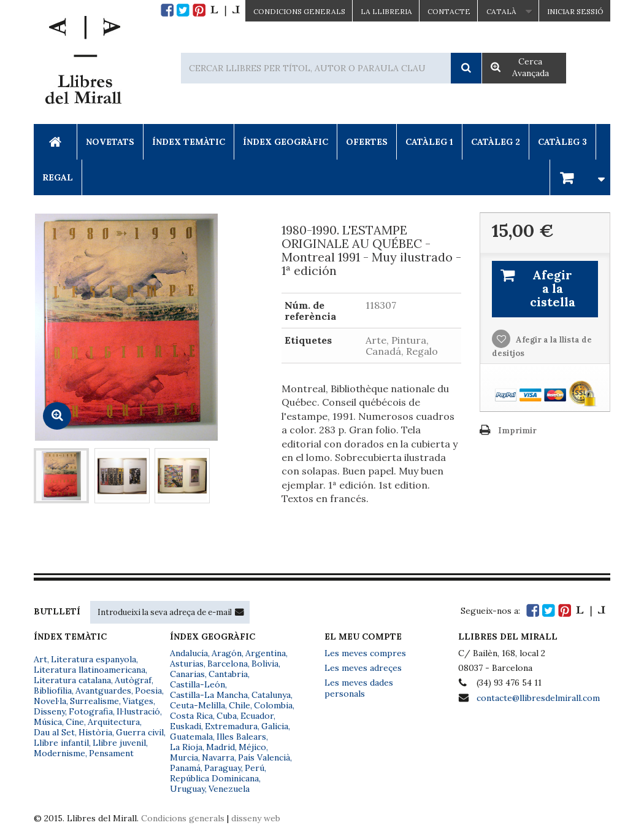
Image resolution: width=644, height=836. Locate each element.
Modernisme (59, 753)
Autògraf (133, 680)
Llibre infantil (61, 743)
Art (40, 659)
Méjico (252, 747)
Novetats (110, 142)
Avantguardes (103, 691)
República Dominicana (214, 778)
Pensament (111, 753)
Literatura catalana (72, 680)
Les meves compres (365, 653)
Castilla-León (197, 684)
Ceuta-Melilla (197, 705)
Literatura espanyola (94, 659)
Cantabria (228, 674)
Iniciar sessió (575, 11)
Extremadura (231, 726)
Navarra (218, 757)
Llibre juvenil (119, 743)
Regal (58, 177)
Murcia (184, 757)
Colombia (273, 705)
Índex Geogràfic (286, 142)
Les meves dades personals (359, 688)
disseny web (256, 818)
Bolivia (265, 664)
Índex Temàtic (189, 142)
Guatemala (191, 737)
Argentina (266, 653)
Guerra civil (140, 732)
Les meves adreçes (363, 668)
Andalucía (189, 653)
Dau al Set (54, 732)
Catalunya (271, 695)
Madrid (220, 747)
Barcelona (228, 664)
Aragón (227, 653)
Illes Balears (241, 737)
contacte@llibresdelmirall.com (538, 698)
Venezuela (229, 789)
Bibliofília (53, 691)
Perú (255, 768)
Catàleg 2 (496, 142)
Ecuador (257, 716)
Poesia (148, 691)
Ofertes (367, 142)
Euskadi (186, 726)
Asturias (187, 664)
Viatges (138, 701)
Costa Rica (191, 716)
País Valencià (264, 757)
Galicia (275, 726)
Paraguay (223, 768)
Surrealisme (94, 701)
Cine (75, 722)
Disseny (49, 711)
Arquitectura (114, 722)
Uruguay (187, 789)
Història (95, 732)
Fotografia (91, 711)
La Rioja (186, 747)
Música (48, 722)
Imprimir (517, 431)
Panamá (185, 768)
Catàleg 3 (562, 142)
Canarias (187, 674)
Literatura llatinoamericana (90, 670)
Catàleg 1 (429, 142)
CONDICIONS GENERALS (299, 11)
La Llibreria (386, 11)
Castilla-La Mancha (209, 695)
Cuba (227, 716)
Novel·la (50, 701)
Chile (240, 705)
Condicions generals (183, 818)
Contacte (449, 11)
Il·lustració (138, 711)
